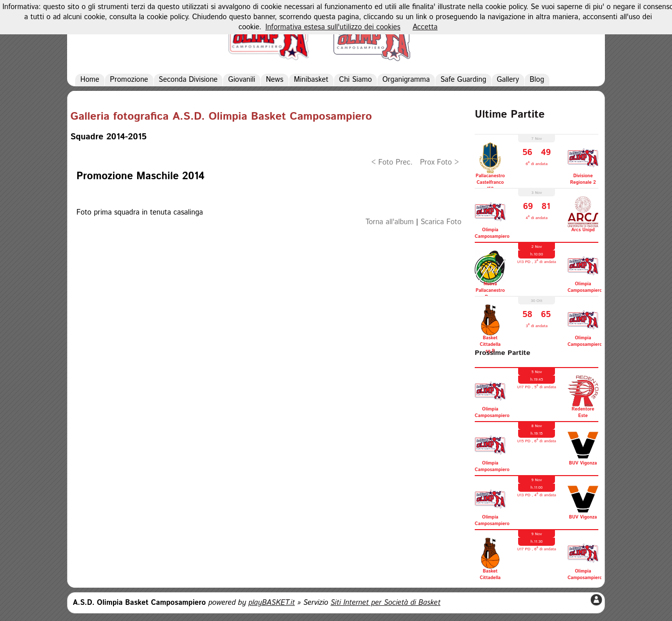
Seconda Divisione (188, 80)
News (275, 80)
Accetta (425, 27)
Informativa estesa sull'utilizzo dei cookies (333, 27)
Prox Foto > (439, 163)
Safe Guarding (463, 80)
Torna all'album (389, 222)
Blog (537, 80)
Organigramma (406, 80)
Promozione (129, 80)
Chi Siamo (355, 80)
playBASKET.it (271, 603)
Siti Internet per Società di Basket (385, 603)
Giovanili (242, 80)
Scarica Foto (441, 222)
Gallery (508, 80)
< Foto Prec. (392, 163)
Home (90, 80)
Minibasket (311, 80)
